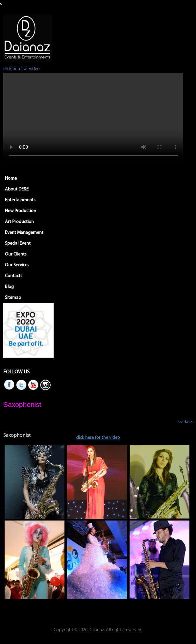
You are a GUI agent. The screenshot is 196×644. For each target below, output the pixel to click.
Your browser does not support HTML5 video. (93, 118)
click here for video (22, 69)
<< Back (185, 422)
